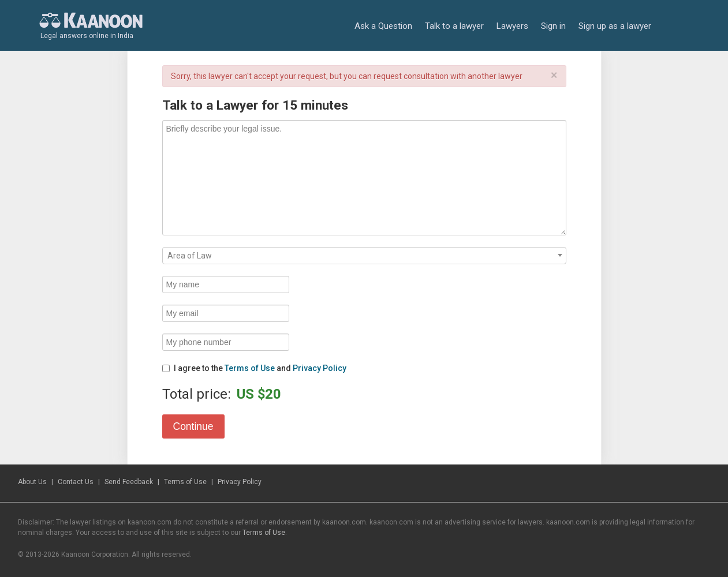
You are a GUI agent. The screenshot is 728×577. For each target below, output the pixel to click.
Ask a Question (383, 26)
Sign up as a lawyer (615, 26)
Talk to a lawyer (454, 26)
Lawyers (512, 26)
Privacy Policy (320, 368)
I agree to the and (254, 368)
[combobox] (364, 256)
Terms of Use (250, 368)
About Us (32, 482)
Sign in (553, 26)
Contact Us (76, 482)
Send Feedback (129, 482)
